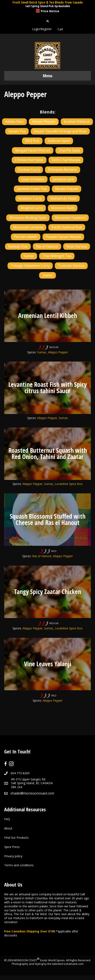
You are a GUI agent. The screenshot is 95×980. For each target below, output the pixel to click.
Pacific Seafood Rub (67, 227)
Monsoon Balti (63, 208)
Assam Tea (17, 131)
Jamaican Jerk (63, 179)
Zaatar (47, 275)
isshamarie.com (73, 964)
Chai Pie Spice (69, 150)
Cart (60, 29)
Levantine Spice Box (69, 484)
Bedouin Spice (59, 141)
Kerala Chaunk (67, 189)
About (8, 828)
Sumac (29, 256)
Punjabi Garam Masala (63, 237)
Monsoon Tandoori (70, 218)
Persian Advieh (26, 237)
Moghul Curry (32, 208)
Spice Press (12, 847)
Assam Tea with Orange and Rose (60, 131)
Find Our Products (16, 838)
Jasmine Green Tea (32, 189)
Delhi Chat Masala (66, 160)
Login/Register (42, 29)
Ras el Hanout (47, 246)
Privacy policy (13, 856)
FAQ (7, 819)
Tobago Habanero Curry (30, 266)
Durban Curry (29, 170)
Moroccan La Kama (28, 227)
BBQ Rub (32, 141)
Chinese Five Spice (29, 160)
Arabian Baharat (77, 121)
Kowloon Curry (30, 198)
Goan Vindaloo (33, 179)
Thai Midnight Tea (57, 256)
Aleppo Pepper (44, 121)
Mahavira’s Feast (63, 198)
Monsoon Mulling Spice (28, 218)
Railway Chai (18, 246)
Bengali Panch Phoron (33, 150)
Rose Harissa (77, 246)
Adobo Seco (14, 121)
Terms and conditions (19, 865)
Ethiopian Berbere (63, 170)
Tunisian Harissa (71, 266)
